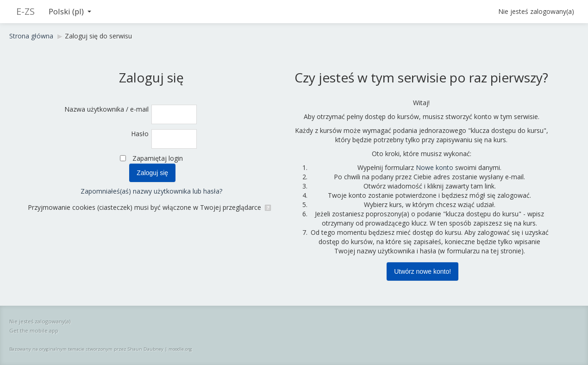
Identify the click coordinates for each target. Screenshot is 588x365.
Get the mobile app (34, 330)
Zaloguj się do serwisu (98, 36)
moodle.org (180, 349)
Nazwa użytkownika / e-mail (106, 109)
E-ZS (25, 11)
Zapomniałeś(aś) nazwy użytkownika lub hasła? (151, 191)
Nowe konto (435, 167)
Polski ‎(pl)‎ (70, 11)
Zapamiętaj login (158, 158)
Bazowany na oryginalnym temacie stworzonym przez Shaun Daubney (86, 349)
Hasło (140, 134)
